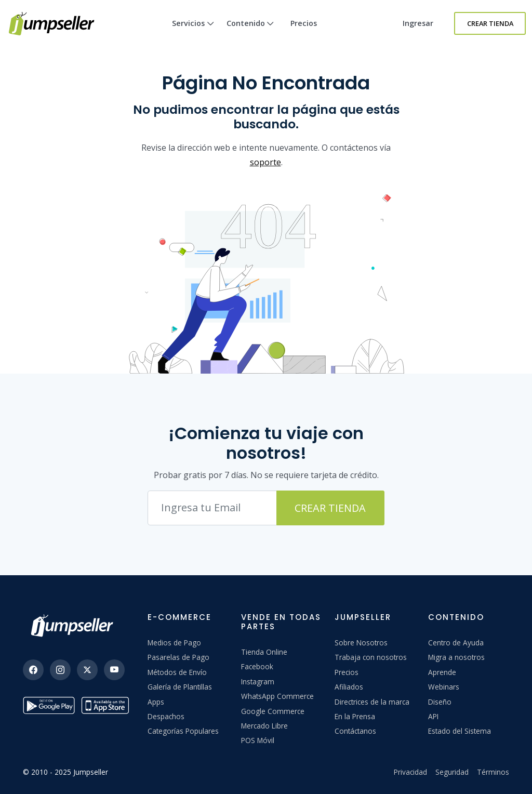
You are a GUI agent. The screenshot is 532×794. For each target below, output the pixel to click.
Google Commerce (273, 711)
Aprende (442, 672)
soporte (265, 162)
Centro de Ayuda (456, 643)
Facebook (257, 666)
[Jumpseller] (75, 626)
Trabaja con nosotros (371, 657)
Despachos (166, 716)
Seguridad (452, 772)
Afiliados (349, 687)
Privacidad (410, 772)
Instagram (258, 681)
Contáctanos (355, 731)
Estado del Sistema (460, 731)
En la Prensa (355, 716)
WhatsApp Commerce (277, 696)
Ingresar (418, 23)
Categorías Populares (183, 731)
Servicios (193, 32)
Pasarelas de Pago (178, 657)
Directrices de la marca (372, 702)
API (433, 716)
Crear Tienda (490, 23)
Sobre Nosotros (361, 643)
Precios (304, 23)
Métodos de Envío (177, 672)
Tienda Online (264, 652)
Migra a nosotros (456, 657)
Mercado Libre (264, 726)
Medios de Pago (174, 643)
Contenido (250, 32)
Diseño (440, 702)
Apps (156, 702)
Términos (493, 772)
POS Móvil (258, 740)
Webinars (444, 687)
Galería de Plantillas (180, 687)
